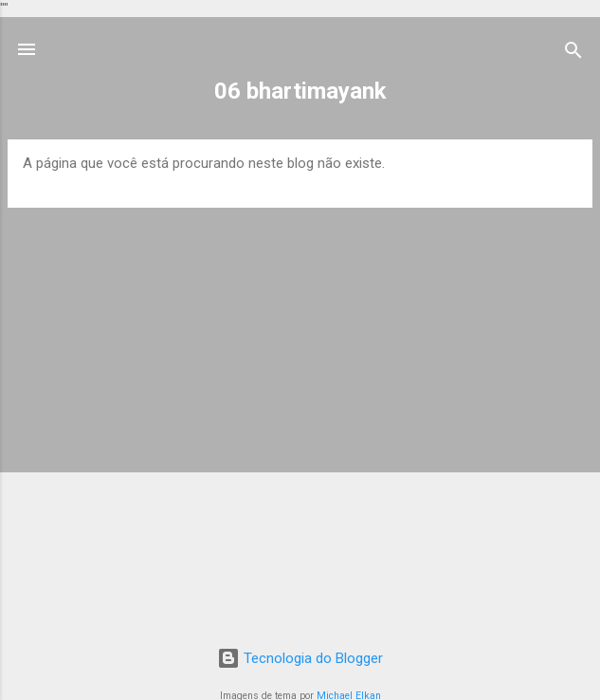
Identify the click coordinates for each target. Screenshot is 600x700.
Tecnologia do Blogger (300, 658)
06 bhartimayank (300, 91)
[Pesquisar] (573, 52)
